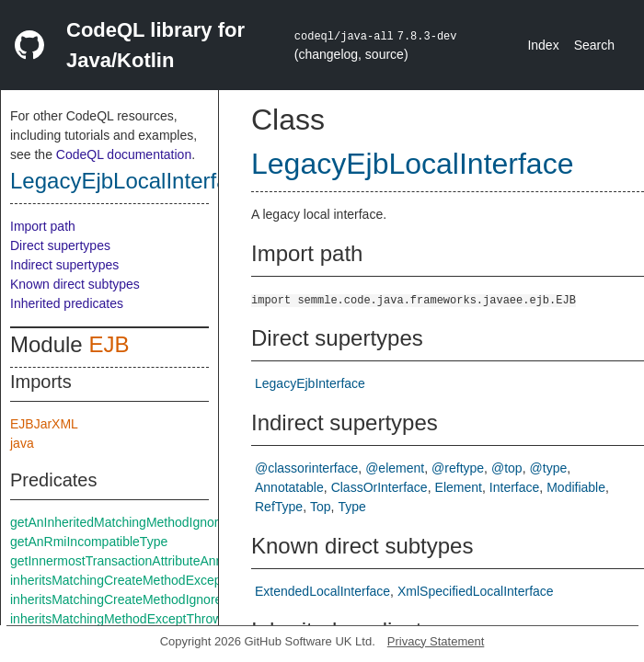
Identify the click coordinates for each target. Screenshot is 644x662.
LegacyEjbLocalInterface (131, 181)
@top (507, 468)
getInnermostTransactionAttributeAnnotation (136, 561)
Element (459, 487)
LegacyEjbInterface (310, 383)
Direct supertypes (60, 245)
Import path (43, 226)
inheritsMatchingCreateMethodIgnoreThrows (137, 599)
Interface (514, 487)
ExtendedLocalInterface (322, 591)
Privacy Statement (436, 641)
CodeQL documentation (124, 154)
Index (543, 45)
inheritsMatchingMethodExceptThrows (119, 619)
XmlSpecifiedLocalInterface (476, 591)
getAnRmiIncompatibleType (89, 542)
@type (549, 468)
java (22, 443)
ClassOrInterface (379, 487)
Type (352, 507)
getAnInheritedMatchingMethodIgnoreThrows (139, 522)
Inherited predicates (67, 303)
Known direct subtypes (75, 284)
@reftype (458, 468)
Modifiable (576, 487)
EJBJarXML (44, 424)
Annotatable (289, 487)
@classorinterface (306, 468)
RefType (279, 507)
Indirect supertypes (64, 265)
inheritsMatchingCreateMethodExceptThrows (138, 580)
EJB (109, 344)
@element (395, 468)
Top (321, 507)
